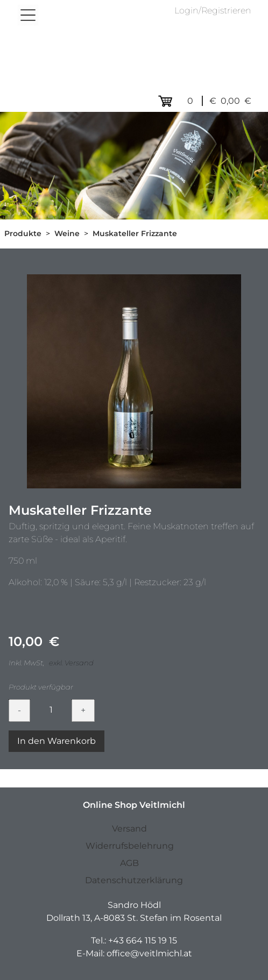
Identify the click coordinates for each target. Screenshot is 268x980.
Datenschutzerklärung (134, 880)
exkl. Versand (71, 663)
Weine (67, 233)
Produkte (23, 233)
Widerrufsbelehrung (130, 846)
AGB (129, 863)
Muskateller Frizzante (135, 233)
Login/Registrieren (213, 10)
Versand (129, 829)
